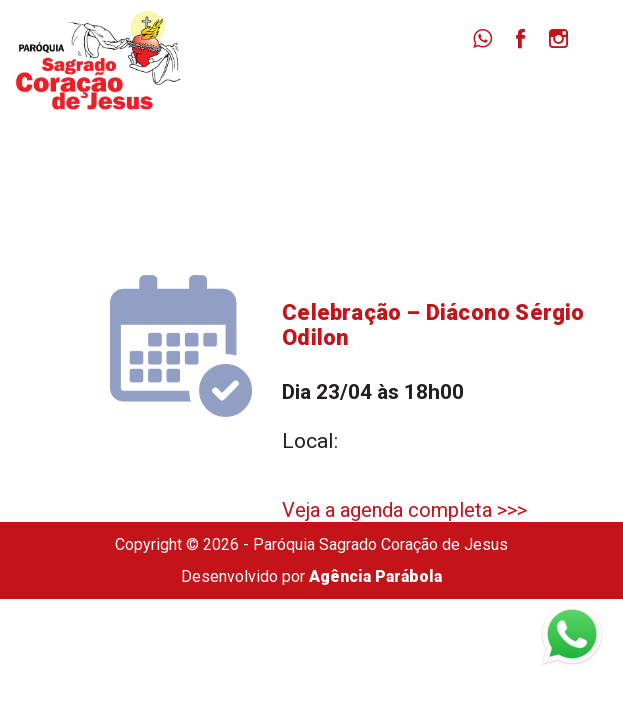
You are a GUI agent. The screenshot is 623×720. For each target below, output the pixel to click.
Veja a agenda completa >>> (404, 510)
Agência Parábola (375, 576)
